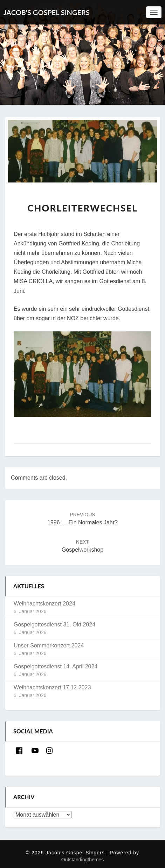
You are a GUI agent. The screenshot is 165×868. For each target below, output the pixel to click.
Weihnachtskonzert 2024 (44, 604)
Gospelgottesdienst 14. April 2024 (56, 666)
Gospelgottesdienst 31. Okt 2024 (54, 625)
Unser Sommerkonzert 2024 (49, 645)
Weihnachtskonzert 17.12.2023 (52, 687)
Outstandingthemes (82, 860)
